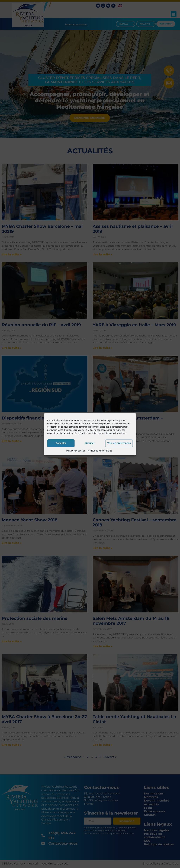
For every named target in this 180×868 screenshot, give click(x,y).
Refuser (90, 443)
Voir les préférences (119, 443)
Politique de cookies (76, 451)
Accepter (61, 443)
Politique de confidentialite (99, 451)
